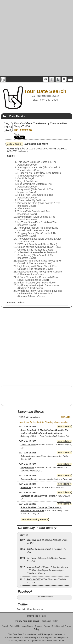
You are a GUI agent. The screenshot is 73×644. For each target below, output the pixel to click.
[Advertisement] (36, 38)
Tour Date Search (45, 597)
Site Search (57, 626)
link (16, 130)
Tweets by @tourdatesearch (30, 609)
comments (26, 130)
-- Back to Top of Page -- (37, 616)
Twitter (55, 621)
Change (66, 417)
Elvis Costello (14, 144)
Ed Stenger (45, 634)
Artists (13, 626)
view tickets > (64, 427)
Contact (39, 626)
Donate (47, 626)
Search (5, 626)
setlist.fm (21, 302)
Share (17, 134)
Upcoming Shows (25, 626)
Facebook (45, 621)
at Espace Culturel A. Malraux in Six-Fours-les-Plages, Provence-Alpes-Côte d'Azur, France (47, 570)
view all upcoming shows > (35, 519)
